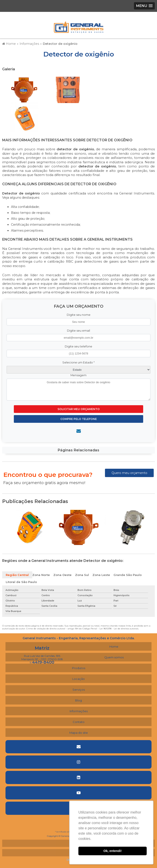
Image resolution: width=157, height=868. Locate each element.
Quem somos (114, 657)
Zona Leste (101, 575)
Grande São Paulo (128, 575)
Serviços (79, 690)
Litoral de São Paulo (21, 582)
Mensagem (78, 375)
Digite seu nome (79, 315)
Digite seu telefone (78, 346)
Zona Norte (41, 575)
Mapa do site (79, 733)
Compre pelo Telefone (79, 419)
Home (114, 646)
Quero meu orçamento (129, 473)
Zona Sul (82, 575)
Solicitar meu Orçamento (79, 409)
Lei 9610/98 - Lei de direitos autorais (119, 629)
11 (42, 663)
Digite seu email (78, 331)
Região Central (17, 575)
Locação (78, 679)
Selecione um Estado (78, 362)
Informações (79, 711)
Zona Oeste (62, 575)
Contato (79, 722)
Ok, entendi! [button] (113, 851)
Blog (78, 700)
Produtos (79, 668)
